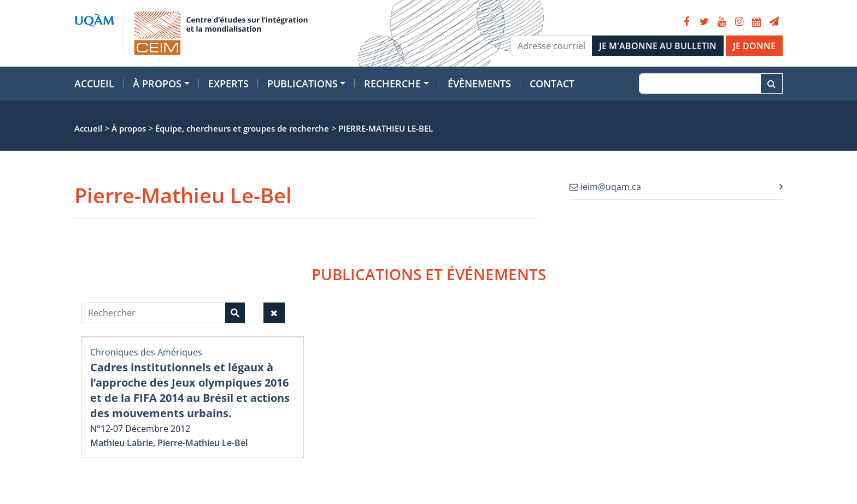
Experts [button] (228, 84)
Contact (552, 84)
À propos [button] (157, 84)
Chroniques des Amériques (146, 352)
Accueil (94, 84)
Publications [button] (303, 84)
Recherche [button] (392, 84)
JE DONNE (754, 46)
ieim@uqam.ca (605, 187)
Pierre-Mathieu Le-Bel (202, 443)
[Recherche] (700, 84)
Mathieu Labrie (122, 443)
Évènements (479, 84)
